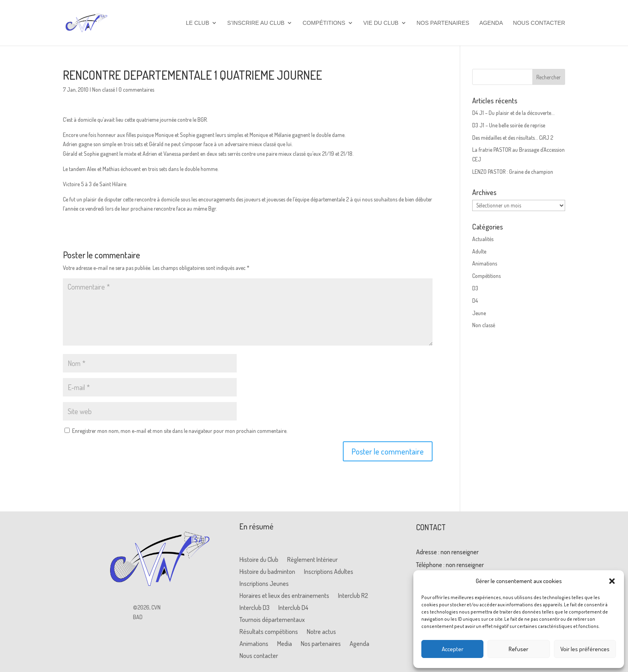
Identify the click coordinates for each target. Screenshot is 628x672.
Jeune (479, 313)
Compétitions (324, 23)
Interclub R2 (353, 596)
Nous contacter (539, 23)
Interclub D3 (255, 608)
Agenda (491, 23)
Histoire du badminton (267, 572)
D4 (475, 301)
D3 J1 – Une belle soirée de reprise (509, 125)
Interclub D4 (293, 608)
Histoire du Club (259, 560)
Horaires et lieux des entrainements (284, 596)
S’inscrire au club (256, 23)
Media (285, 644)
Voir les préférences (585, 649)
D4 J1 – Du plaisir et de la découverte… (513, 113)
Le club (197, 23)
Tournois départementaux (272, 620)
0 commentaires (136, 90)
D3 (475, 288)
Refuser (518, 649)
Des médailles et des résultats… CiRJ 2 (513, 138)
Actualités (483, 239)
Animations (485, 263)
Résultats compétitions (269, 632)
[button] (612, 581)
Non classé (104, 90)
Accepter (453, 649)
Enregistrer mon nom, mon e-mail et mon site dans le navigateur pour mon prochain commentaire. (180, 431)
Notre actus (321, 632)
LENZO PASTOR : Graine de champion (513, 172)
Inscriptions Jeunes (264, 584)
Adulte (479, 251)
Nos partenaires (443, 23)
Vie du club (381, 23)
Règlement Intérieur (312, 560)
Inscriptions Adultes (329, 572)
